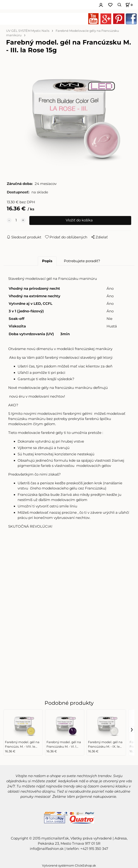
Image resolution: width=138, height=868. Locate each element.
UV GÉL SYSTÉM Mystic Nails (28, 31)
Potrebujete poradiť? (82, 261)
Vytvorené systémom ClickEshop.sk (69, 866)
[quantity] (16, 220)
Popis (47, 261)
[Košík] (128, 5)
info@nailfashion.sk (47, 849)
